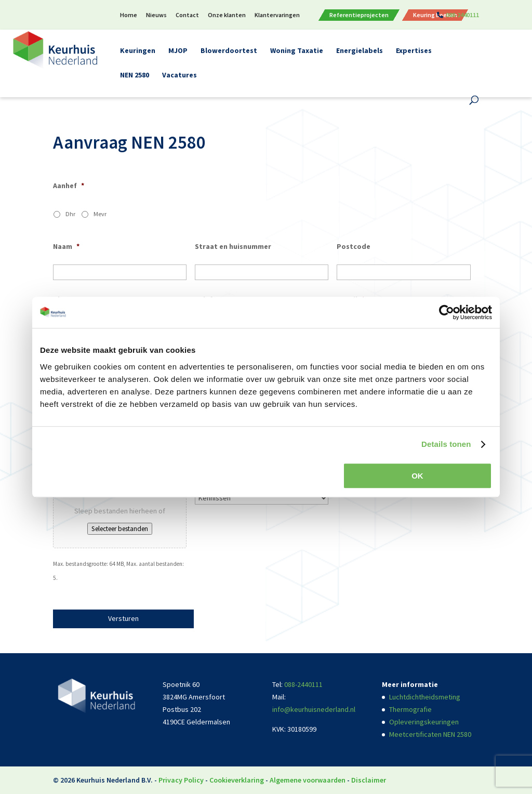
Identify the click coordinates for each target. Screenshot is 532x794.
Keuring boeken (435, 15)
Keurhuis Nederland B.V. (115, 780)
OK (417, 476)
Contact (187, 15)
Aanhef (69, 186)
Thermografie (410, 709)
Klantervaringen (277, 15)
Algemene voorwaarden (308, 780)
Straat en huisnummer (233, 246)
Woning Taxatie (297, 51)
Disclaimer (369, 780)
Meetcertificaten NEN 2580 (430, 734)
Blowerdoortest (229, 51)
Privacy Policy (181, 780)
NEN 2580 (135, 75)
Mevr (100, 214)
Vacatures (179, 75)
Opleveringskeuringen (424, 722)
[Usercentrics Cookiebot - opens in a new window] (447, 312)
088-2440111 (462, 15)
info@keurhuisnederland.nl (314, 709)
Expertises (414, 51)
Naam (66, 246)
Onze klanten (227, 15)
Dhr (70, 214)
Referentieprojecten (359, 15)
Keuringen (138, 51)
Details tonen (446, 444)
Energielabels (360, 51)
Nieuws (156, 15)
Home (129, 15)
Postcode (354, 246)
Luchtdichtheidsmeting (425, 697)
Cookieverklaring (237, 780)
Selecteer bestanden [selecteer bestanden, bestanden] (120, 529)
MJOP (178, 51)
